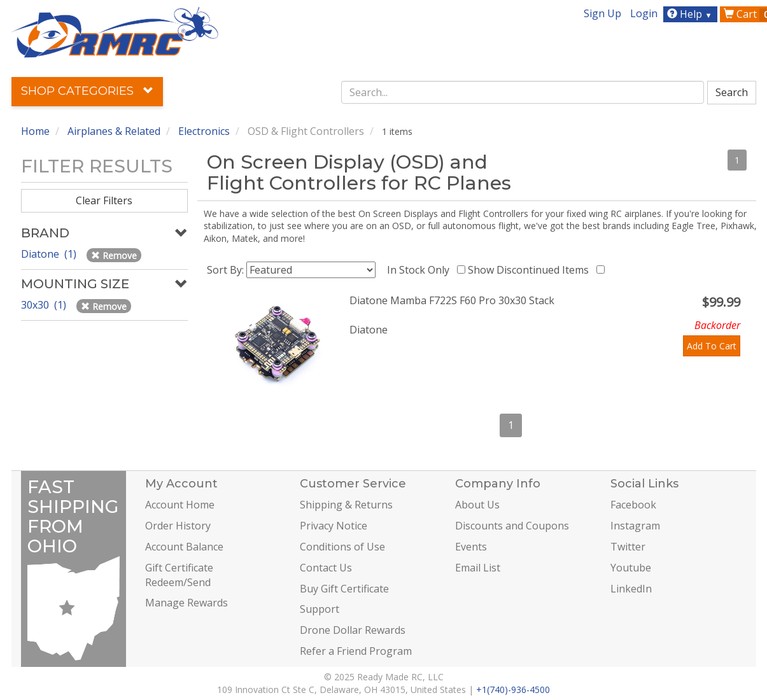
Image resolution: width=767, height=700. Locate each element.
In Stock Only (421, 270)
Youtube (631, 568)
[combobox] (523, 92)
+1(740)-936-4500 (513, 689)
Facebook (633, 505)
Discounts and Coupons (512, 526)
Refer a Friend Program (356, 651)
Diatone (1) (50, 254)
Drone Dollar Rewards (353, 630)
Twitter (628, 547)
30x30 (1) (45, 305)
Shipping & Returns (346, 505)
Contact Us (326, 568)
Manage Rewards (186, 603)
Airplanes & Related (114, 131)
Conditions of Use (342, 547)
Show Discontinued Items (531, 270)
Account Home (180, 505)
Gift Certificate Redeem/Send (179, 575)
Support (320, 609)
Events (471, 547)
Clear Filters (104, 200)
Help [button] (691, 14)
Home (35, 131)
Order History (178, 526)
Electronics (204, 131)
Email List (478, 568)
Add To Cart (712, 346)
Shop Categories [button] (87, 91)
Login (644, 13)
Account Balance (184, 547)
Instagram (635, 526)
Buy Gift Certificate (344, 589)
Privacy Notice (334, 526)
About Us (477, 505)
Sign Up (602, 13)
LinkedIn (631, 589)
